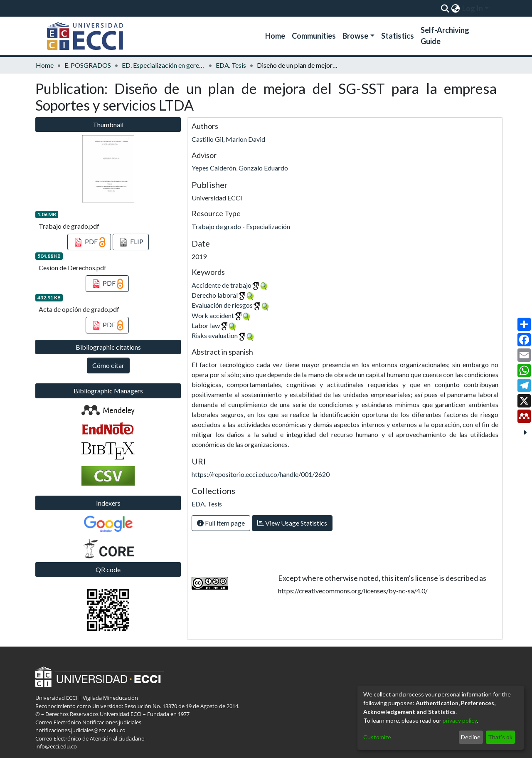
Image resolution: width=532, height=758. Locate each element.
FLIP (131, 242)
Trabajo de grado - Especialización (241, 226)
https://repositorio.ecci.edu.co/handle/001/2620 (261, 474)
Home (275, 36)
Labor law (206, 325)
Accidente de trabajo (222, 285)
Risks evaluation (215, 335)
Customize (377, 737)
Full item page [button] (221, 523)
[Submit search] (445, 8)
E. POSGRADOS (88, 65)
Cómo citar (108, 365)
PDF (89, 242)
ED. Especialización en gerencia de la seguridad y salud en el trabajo (163, 65)
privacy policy (460, 720)
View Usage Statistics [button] (292, 523)
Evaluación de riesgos (222, 305)
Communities (314, 36)
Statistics (398, 36)
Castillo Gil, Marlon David (228, 139)
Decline (471, 737)
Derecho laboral (215, 295)
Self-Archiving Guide (445, 36)
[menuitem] (455, 8)
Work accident (213, 315)
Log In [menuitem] (473, 8)
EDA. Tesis (231, 65)
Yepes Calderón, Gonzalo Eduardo (240, 168)
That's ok (500, 737)
